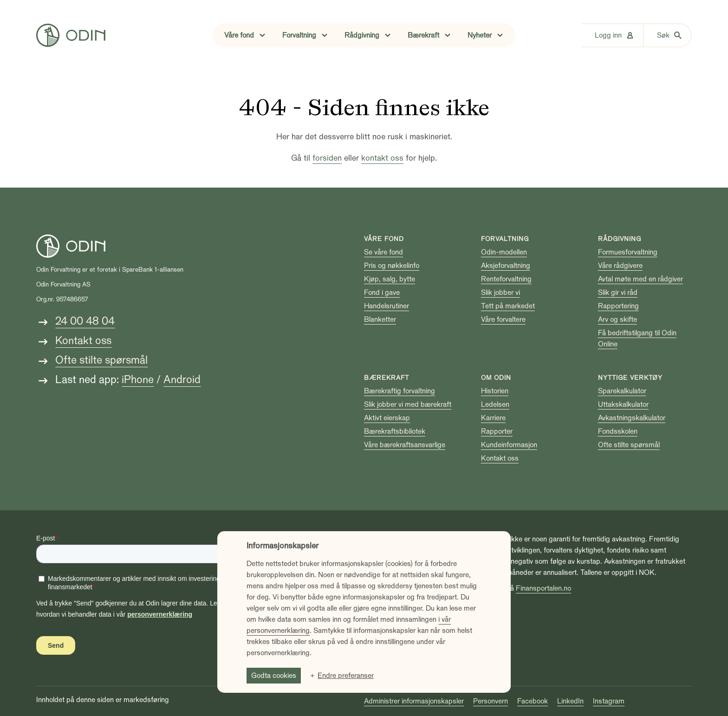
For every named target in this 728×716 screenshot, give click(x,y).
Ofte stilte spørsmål (101, 360)
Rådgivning (620, 239)
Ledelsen (495, 404)
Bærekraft (387, 378)
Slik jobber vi (500, 293)
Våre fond (384, 239)
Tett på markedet (508, 306)
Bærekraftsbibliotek (395, 431)
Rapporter (497, 431)
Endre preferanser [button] (346, 676)
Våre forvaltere (503, 319)
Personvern (491, 701)
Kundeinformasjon (509, 445)
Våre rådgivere (620, 266)
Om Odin (496, 378)
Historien (495, 391)
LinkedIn (570, 701)
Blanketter (380, 319)
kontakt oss (382, 158)
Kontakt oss (83, 341)
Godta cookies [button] (274, 676)
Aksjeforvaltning (506, 266)
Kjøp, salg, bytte (390, 279)
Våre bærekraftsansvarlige (405, 445)
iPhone (138, 380)
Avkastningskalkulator (632, 418)
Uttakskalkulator (623, 404)
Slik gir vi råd (618, 293)
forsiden (327, 158)
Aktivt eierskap (387, 418)
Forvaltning (505, 239)
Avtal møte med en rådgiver (640, 279)
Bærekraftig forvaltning (400, 391)
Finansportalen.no (543, 588)
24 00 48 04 (85, 321)
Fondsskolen (618, 431)
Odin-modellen (504, 252)
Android (182, 380)
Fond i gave (382, 293)
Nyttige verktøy (630, 378)
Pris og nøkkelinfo (392, 266)
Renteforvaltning (506, 279)
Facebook (533, 701)
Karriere (493, 418)
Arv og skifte (617, 319)
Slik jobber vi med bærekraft (408, 404)
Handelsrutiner (387, 306)
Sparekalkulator (622, 391)
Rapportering (618, 306)
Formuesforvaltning (628, 252)
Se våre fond (383, 252)
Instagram (609, 701)
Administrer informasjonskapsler (414, 701)
